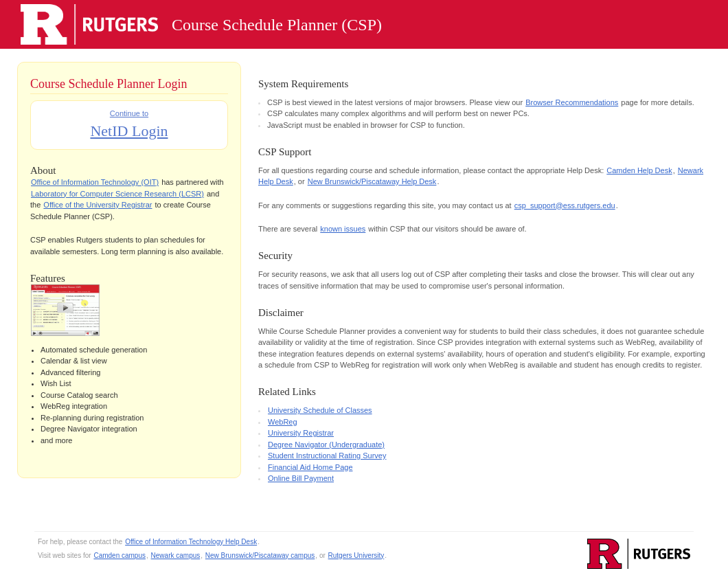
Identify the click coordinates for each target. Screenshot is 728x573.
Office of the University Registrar (98, 205)
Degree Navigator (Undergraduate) (326, 445)
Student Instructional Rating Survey (327, 456)
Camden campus (120, 555)
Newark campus (176, 555)
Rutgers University (356, 555)
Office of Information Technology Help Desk (191, 542)
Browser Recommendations (572, 102)
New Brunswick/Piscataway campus (260, 555)
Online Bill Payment (301, 478)
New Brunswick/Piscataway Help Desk (372, 181)
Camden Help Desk (639, 170)
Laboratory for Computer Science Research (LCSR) (117, 194)
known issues (343, 229)
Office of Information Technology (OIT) (95, 182)
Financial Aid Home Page (310, 467)
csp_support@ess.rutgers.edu (565, 205)
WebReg (283, 422)
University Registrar (301, 433)
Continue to (129, 126)
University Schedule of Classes (320, 410)
